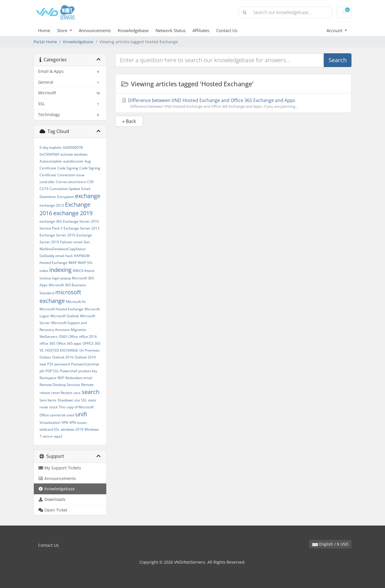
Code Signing (68, 168)
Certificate (48, 168)
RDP (61, 378)
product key (88, 371)
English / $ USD (330, 544)
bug (88, 161)
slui (77, 400)
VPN (65, 423)
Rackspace (48, 378)
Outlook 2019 (85, 357)
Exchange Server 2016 (57, 235)
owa (43, 364)
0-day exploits (51, 147)
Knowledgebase (133, 30)
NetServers (49, 337)
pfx (42, 371)
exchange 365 (51, 221)
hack (69, 256)
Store (63, 30)
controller (47, 182)
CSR (90, 182)
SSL (84, 400)
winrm (48, 436)
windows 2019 (72, 429)
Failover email (71, 242)
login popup (61, 278)
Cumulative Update (65, 189)
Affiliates (201, 30)
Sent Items (48, 400)
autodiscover (73, 161)
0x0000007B (73, 147)
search (91, 392)
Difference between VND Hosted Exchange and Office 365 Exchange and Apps (233, 103)
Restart (66, 393)
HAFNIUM (82, 256)
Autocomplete (51, 161)
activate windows (74, 154)
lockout (45, 278)
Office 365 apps (69, 343)
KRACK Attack (84, 271)
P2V (50, 364)
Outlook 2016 (63, 357)
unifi (81, 414)
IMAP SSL (85, 263)
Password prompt (85, 364)
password (62, 364)
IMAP (73, 263)
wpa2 (58, 436)
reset (55, 393)
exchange (88, 196)
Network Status (171, 30)
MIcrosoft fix (76, 302)
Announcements (95, 30)
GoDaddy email (52, 256)
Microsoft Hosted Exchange (61, 309)
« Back (129, 121)
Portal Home (45, 42)
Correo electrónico (71, 182)
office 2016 (88, 337)
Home (44, 30)
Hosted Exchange (53, 263)
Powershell (69, 371)
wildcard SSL (50, 429)
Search (338, 60)
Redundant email (79, 378)
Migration (78, 330)
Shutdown (65, 400)
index (44, 271)
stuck (53, 407)
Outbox (45, 357)
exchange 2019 (73, 213)
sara (77, 393)
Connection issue (71, 175)
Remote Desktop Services (60, 385)
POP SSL (52, 371)
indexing (60, 270)
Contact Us (227, 30)
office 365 (47, 343)
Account (335, 30)
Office (73, 337)
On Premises (90, 350)
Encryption (65, 197)
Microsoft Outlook (65, 316)
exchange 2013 (52, 205)
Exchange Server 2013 (81, 228)
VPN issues (78, 423)
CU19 (44, 189)
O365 (63, 337)
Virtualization (50, 423)
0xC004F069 (49, 154)
